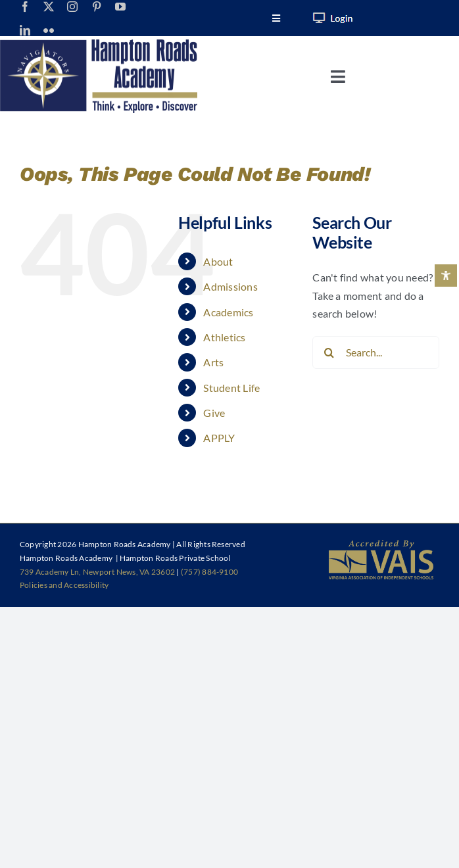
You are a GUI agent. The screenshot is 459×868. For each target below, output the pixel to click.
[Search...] (376, 352)
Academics (228, 312)
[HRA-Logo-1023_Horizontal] (99, 44)
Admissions (230, 286)
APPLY (219, 438)
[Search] (329, 352)
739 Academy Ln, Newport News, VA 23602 (97, 572)
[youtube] (120, 7)
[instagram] (72, 7)
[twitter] (49, 7)
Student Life (231, 388)
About (218, 261)
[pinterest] (97, 7)
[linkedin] (25, 30)
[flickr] (49, 30)
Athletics (224, 337)
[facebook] (25, 7)
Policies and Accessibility (64, 585)
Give (214, 413)
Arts (213, 362)
